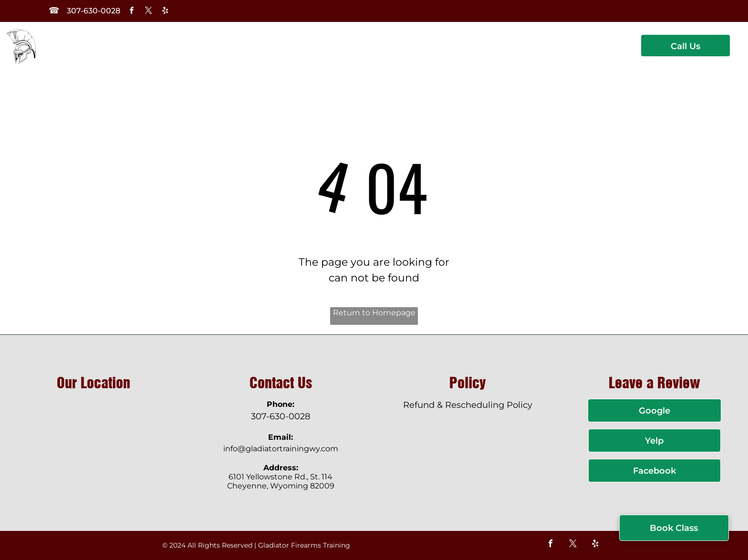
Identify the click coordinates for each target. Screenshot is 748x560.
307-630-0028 (280, 416)
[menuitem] (169, 54)
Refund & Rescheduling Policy (468, 405)
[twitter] (148, 12)
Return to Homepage (374, 313)
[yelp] (165, 12)
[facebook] (132, 12)
